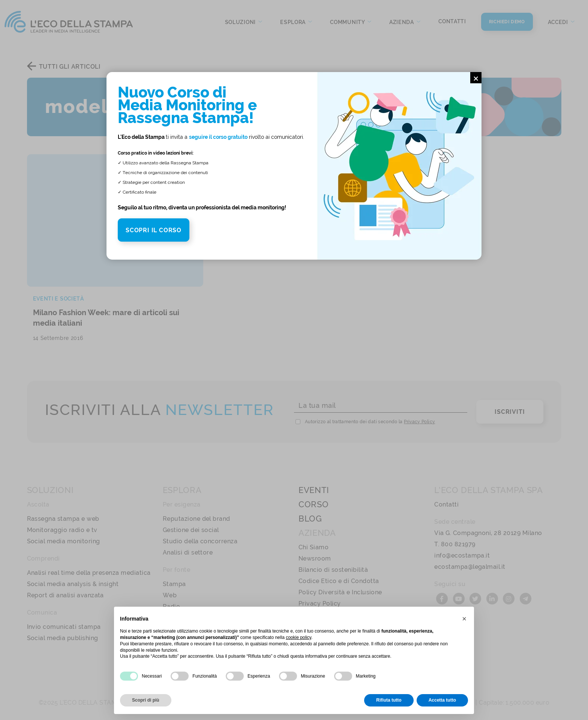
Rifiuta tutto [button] (389, 700)
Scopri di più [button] (146, 700)
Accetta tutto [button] (442, 700)
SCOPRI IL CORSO (154, 230)
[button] (464, 619)
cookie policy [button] (298, 637)
